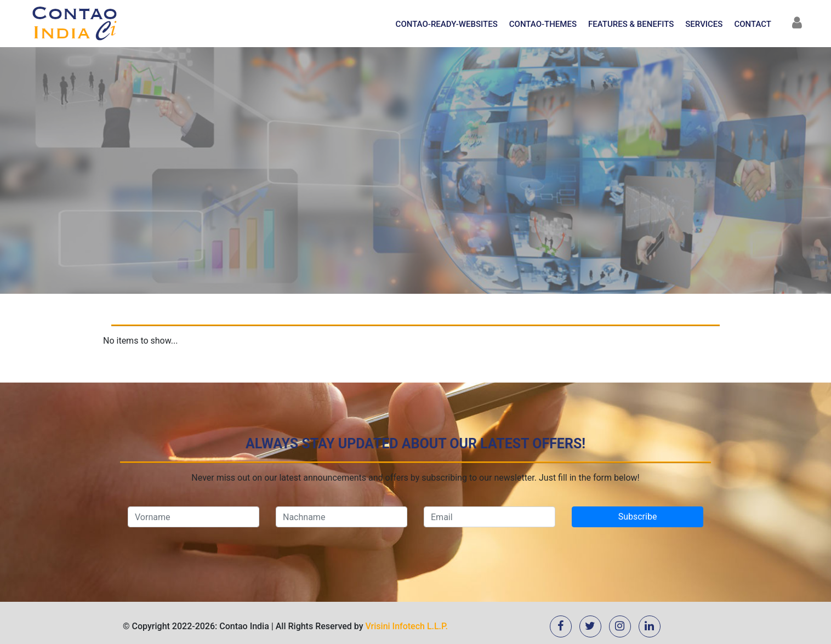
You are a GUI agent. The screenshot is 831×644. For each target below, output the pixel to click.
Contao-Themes (543, 24)
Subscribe (638, 517)
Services (704, 24)
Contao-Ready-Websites (447, 24)
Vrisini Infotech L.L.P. (407, 626)
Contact (753, 24)
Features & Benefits (631, 24)
